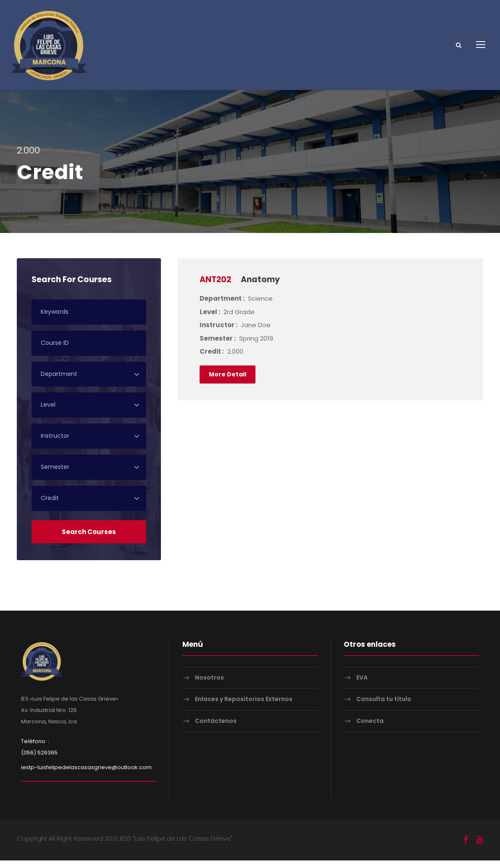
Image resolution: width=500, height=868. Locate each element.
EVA (362, 685)
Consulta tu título (384, 707)
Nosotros (209, 685)
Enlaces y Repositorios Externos (244, 707)
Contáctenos (216, 728)
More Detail (228, 381)
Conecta (370, 728)
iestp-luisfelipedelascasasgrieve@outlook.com (86, 775)
